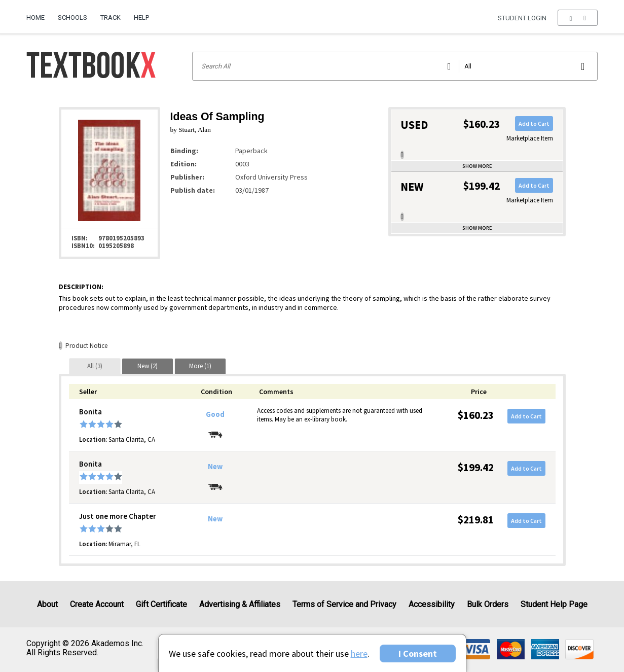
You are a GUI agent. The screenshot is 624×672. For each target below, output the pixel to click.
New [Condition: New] (215, 467)
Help (141, 17)
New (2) (148, 366)
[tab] (95, 366)
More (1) (200, 366)
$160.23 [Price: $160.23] (476, 415)
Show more (477, 166)
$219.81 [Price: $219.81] (476, 520)
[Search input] (395, 66)
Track (111, 17)
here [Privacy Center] (359, 653)
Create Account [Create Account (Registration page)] (97, 604)
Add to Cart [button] (534, 123)
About (47, 604)
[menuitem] (39, 14)
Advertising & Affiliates (240, 604)
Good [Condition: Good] (215, 414)
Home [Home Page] (35, 17)
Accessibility (432, 604)
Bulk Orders (488, 604)
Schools (72, 17)
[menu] (578, 18)
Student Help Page (554, 604)
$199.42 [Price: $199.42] (476, 467)
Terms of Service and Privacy (344, 604)
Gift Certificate (161, 604)
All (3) (95, 366)
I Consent (418, 653)
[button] (578, 18)
